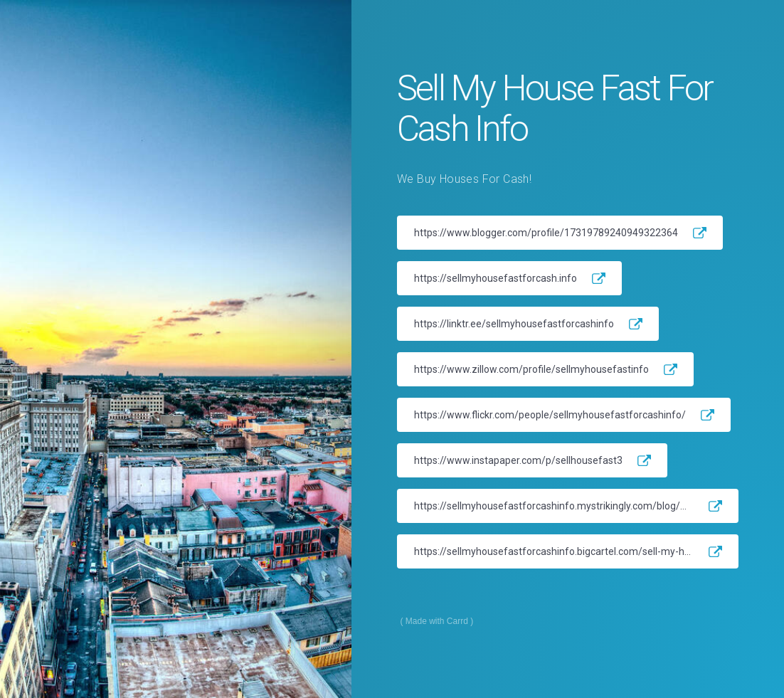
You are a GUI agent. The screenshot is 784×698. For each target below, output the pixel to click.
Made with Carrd (437, 621)
